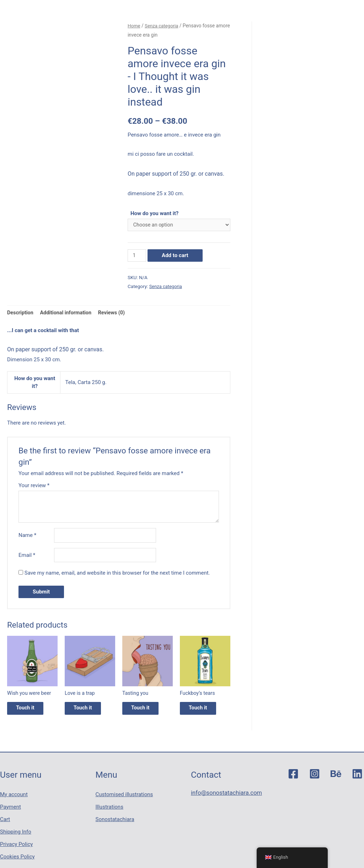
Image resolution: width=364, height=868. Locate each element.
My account (14, 797)
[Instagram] (315, 779)
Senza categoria (163, 26)
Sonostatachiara (115, 817)
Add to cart (176, 256)
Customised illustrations (124, 797)
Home (134, 26)
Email (27, 558)
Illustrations (109, 807)
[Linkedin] (357, 779)
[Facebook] (293, 779)
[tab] (21, 314)
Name (27, 537)
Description (21, 314)
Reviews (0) (116, 314)
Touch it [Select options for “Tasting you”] (146, 712)
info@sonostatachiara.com (223, 797)
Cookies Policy (17, 847)
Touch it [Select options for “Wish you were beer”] (31, 712)
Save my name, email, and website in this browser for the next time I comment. (117, 576)
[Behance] (336, 779)
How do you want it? (154, 213)
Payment (10, 807)
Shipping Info (16, 827)
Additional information (68, 314)
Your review (34, 487)
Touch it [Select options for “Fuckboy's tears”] (204, 712)
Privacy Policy (16, 837)
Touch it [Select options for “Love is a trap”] (89, 712)
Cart (5, 817)
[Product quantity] (137, 256)
